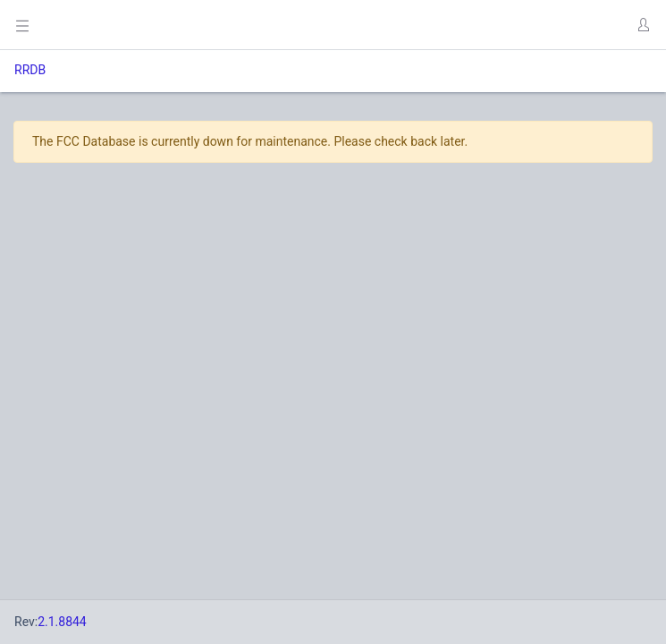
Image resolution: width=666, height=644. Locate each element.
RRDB (30, 70)
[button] (643, 25)
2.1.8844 (62, 622)
